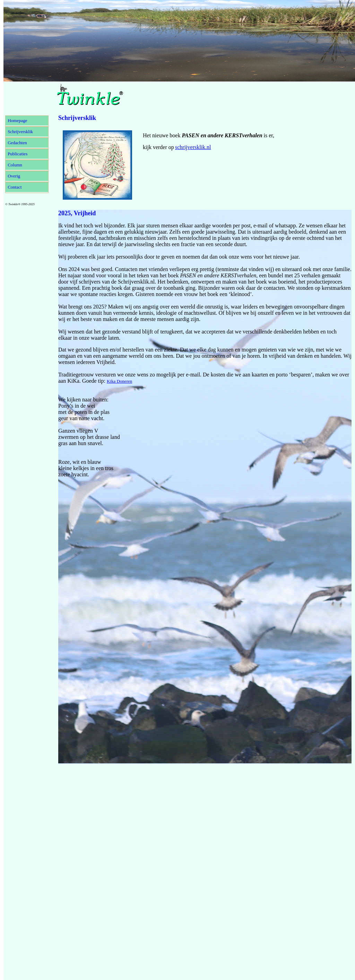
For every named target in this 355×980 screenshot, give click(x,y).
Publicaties (18, 154)
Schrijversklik (20, 132)
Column (15, 165)
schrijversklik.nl (193, 147)
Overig (14, 176)
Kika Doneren (119, 381)
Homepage (17, 120)
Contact (15, 187)
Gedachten (17, 143)
